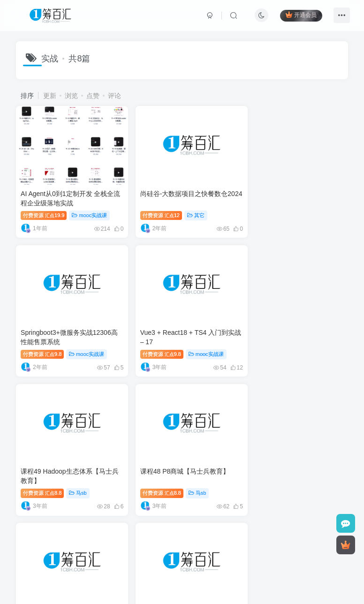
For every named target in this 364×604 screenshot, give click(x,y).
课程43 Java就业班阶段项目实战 (68, 458)
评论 (114, 96)
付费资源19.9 (44, 211)
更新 (50, 96)
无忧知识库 (235, 539)
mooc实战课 (90, 211)
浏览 (71, 96)
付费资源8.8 (155, 345)
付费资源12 (155, 211)
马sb (191, 345)
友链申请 (197, 539)
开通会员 (300, 15)
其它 (190, 211)
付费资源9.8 (269, 211)
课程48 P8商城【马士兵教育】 (292, 324)
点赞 (93, 96)
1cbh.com (255, 552)
